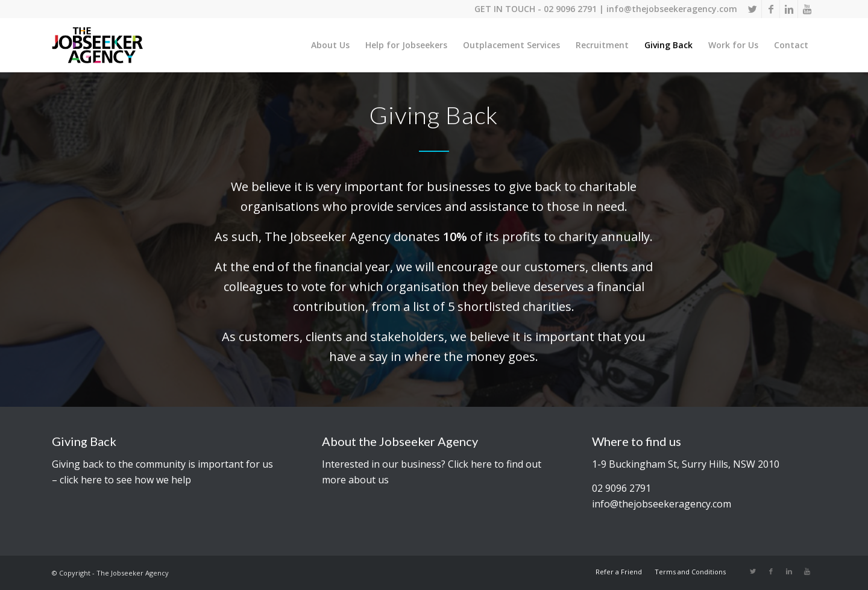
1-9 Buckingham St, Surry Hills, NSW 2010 (686, 464)
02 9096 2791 (570, 9)
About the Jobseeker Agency (400, 441)
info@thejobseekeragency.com (672, 9)
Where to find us (637, 441)
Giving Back (84, 441)
